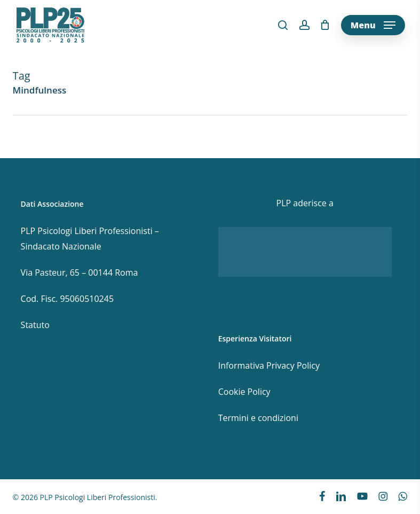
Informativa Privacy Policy (269, 365)
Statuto (35, 325)
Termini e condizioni (258, 418)
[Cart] (325, 25)
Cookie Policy (244, 392)
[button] (373, 25)
